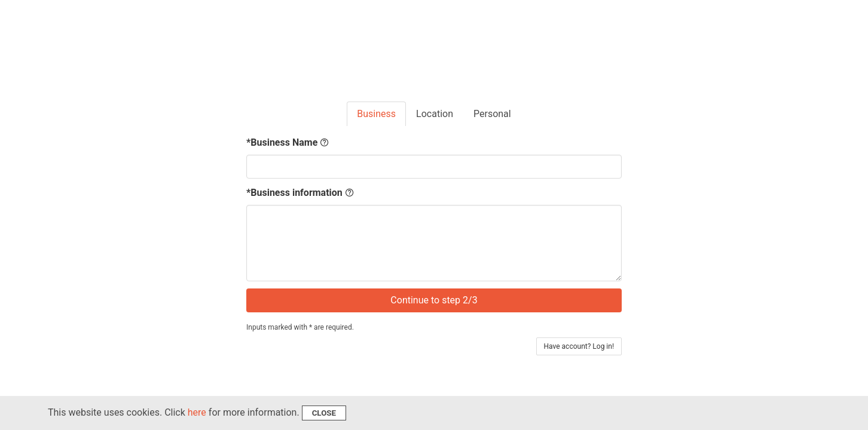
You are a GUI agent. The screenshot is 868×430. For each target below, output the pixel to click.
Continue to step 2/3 (434, 300)
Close (324, 413)
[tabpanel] (434, 224)
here (197, 412)
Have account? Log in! (579, 346)
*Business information (300, 193)
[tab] (376, 114)
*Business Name (288, 143)
